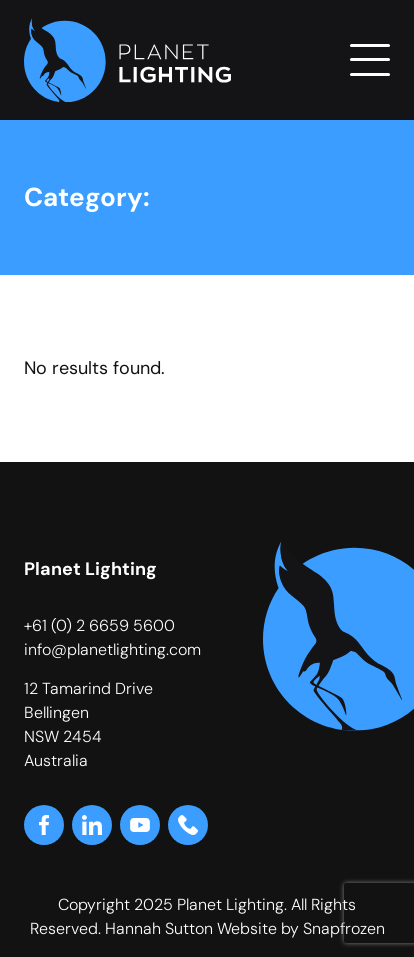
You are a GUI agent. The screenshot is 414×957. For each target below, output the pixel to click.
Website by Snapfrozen (301, 928)
